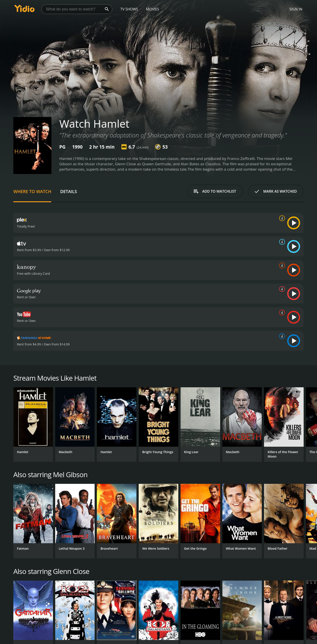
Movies (153, 9)
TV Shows (129, 9)
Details (68, 191)
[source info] (281, 218)
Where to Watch (32, 191)
